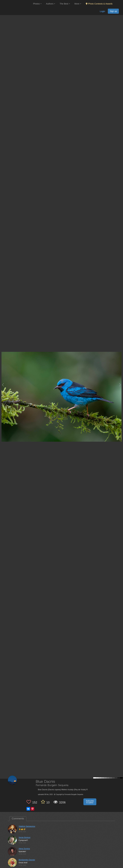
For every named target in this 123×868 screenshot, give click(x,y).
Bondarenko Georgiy (27, 860)
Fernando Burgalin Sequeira (52, 785)
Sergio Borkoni (24, 838)
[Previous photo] (3, 385)
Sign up (113, 11)
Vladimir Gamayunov (27, 826)
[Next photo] (120, 385)
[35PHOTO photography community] (16, 4)
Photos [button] (37, 4)
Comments (18, 819)
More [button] (78, 4)
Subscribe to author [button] (90, 802)
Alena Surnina (24, 849)
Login (102, 11)
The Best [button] (65, 4)
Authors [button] (51, 4)
